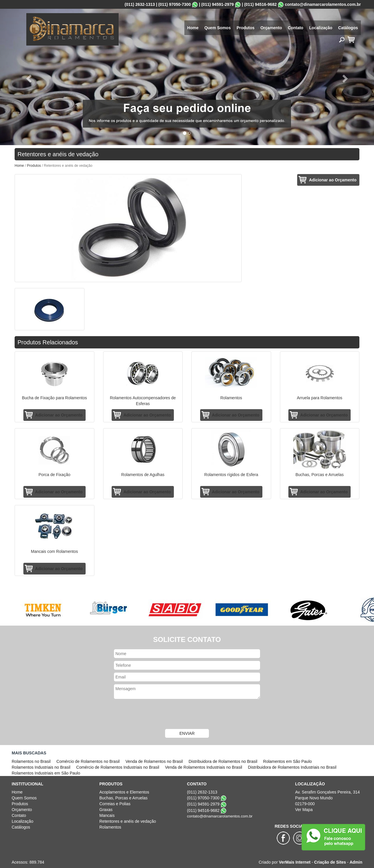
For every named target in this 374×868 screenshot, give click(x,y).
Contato (296, 28)
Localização (321, 28)
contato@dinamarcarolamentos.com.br (323, 4)
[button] (28, 77)
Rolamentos (110, 827)
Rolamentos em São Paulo (288, 761)
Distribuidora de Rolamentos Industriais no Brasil (292, 767)
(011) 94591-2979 (218, 4)
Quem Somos (217, 28)
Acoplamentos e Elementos (124, 792)
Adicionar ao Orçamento (333, 180)
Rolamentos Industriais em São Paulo (46, 773)
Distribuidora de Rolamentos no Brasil (223, 761)
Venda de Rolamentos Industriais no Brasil (204, 767)
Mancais (107, 815)
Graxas (106, 810)
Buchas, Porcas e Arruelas (123, 798)
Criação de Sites (330, 862)
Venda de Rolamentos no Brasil (154, 761)
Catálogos (348, 28)
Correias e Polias (115, 804)
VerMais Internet (295, 862)
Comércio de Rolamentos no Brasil (88, 761)
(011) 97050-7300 (175, 4)
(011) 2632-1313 (140, 4)
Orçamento (271, 28)
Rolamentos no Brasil (31, 761)
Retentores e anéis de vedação (128, 821)
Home (193, 28)
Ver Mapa (304, 810)
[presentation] (187, 715)
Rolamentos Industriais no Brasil (41, 767)
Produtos (246, 28)
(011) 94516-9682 (260, 4)
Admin (356, 862)
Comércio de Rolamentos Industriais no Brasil (118, 767)
